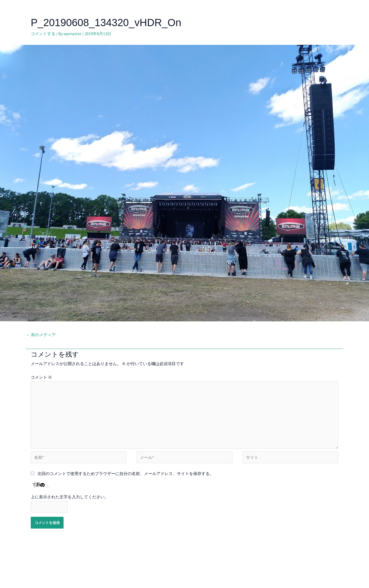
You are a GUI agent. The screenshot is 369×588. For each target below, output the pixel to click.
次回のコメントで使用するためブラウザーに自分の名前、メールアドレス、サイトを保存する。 (126, 473)
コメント (41, 377)
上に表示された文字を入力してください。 (70, 497)
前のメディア (41, 335)
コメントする (43, 34)
